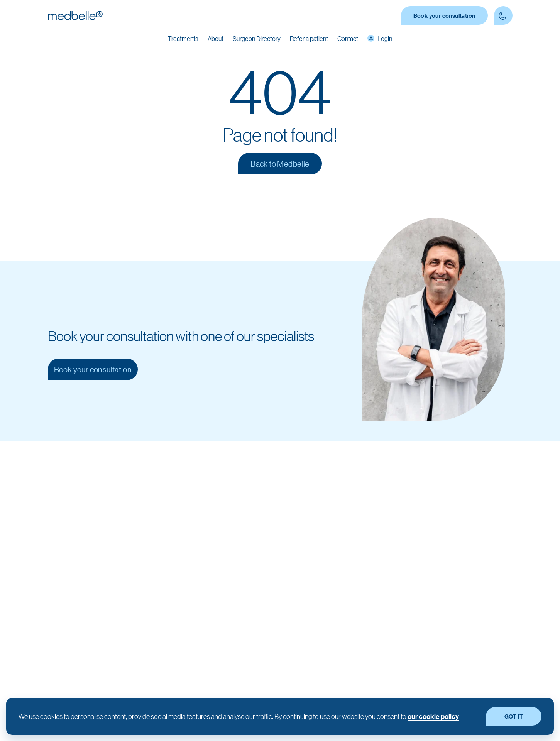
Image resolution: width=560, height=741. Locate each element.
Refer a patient (309, 38)
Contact (348, 38)
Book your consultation (444, 15)
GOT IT (514, 716)
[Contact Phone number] (503, 15)
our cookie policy (433, 716)
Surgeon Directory (257, 38)
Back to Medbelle (280, 164)
